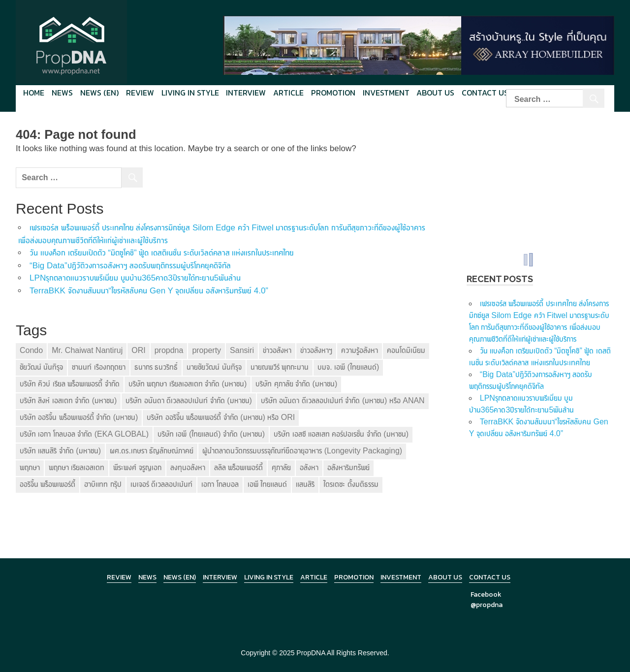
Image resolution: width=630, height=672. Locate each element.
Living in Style (269, 577)
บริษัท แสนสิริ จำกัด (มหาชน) (60, 451)
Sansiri (242, 350)
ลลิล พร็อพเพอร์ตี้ (238, 467)
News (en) (99, 93)
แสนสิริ (305, 484)
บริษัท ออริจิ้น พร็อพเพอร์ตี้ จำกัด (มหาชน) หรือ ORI (221, 417)
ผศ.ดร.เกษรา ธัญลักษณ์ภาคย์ (152, 451)
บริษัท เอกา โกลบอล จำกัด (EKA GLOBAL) (84, 434)
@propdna (487, 605)
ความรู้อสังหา (360, 350)
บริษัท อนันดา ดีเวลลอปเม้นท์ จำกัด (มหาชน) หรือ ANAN (343, 400)
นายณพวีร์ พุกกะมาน (280, 367)
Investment (386, 93)
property (206, 350)
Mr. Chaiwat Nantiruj (87, 350)
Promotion (333, 93)
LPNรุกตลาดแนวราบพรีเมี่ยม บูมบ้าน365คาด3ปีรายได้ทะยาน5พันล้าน (135, 278)
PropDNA (311, 653)
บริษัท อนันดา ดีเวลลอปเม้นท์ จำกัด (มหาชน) (189, 400)
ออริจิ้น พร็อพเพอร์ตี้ (47, 484)
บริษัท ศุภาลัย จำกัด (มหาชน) (296, 384)
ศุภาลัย (281, 467)
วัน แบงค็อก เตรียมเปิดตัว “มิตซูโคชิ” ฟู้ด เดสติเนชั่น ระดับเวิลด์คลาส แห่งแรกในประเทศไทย (162, 253)
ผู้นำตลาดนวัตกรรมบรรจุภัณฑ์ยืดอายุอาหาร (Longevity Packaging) (302, 451)
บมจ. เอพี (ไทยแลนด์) (348, 367)
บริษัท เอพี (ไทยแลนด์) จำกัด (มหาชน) (211, 434)
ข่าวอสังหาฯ (316, 350)
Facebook (486, 594)
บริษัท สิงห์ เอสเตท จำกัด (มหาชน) (68, 400)
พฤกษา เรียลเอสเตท (77, 467)
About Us (435, 93)
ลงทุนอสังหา (188, 467)
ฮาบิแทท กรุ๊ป (103, 484)
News (62, 93)
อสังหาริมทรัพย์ (348, 467)
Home (34, 93)
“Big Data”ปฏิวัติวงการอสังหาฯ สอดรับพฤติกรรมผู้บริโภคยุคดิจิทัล (130, 266)
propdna (169, 350)
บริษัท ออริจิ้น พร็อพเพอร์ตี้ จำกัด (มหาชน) (79, 417)
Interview (246, 93)
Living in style (190, 93)
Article (288, 93)
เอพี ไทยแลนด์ (267, 484)
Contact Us (485, 93)
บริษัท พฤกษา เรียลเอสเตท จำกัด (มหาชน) (188, 384)
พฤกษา (30, 467)
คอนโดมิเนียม (406, 350)
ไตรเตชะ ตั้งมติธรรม (351, 484)
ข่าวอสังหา (277, 350)
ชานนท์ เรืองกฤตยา (98, 367)
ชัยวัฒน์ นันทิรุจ (41, 367)
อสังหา (309, 467)
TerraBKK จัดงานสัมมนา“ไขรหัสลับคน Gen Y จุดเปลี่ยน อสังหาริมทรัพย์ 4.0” (149, 291)
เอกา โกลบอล (220, 484)
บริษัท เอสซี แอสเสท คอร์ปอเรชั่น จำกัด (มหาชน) (341, 434)
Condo (31, 350)
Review (140, 93)
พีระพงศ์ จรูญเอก (137, 467)
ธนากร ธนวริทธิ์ (156, 367)
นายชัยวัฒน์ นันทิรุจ (214, 367)
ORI (138, 350)
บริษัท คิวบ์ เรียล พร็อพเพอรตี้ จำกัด (70, 384)
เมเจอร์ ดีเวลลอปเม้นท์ (161, 484)
